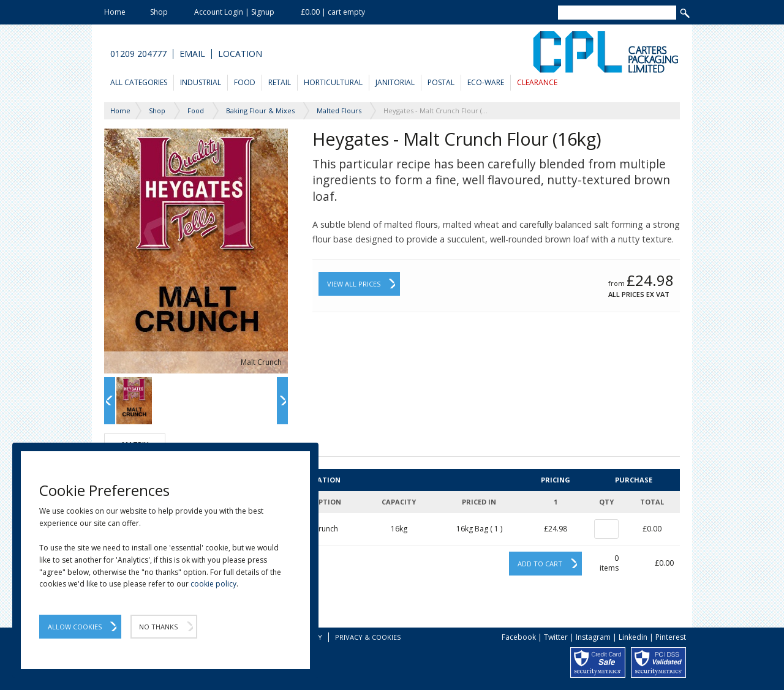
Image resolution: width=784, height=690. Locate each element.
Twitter (556, 637)
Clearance (537, 82)
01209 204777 (138, 54)
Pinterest (671, 637)
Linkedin (633, 637)
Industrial (201, 82)
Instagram (593, 637)
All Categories (139, 82)
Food (245, 82)
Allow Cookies (75, 627)
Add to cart (540, 564)
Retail (280, 82)
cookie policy (213, 584)
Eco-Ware (486, 82)
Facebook (519, 637)
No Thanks (158, 627)
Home (115, 12)
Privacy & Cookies (368, 637)
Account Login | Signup (234, 12)
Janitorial (395, 82)
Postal (441, 82)
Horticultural (333, 82)
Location (240, 54)
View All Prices (354, 284)
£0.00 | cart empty (333, 12)
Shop (159, 12)
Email (192, 54)
